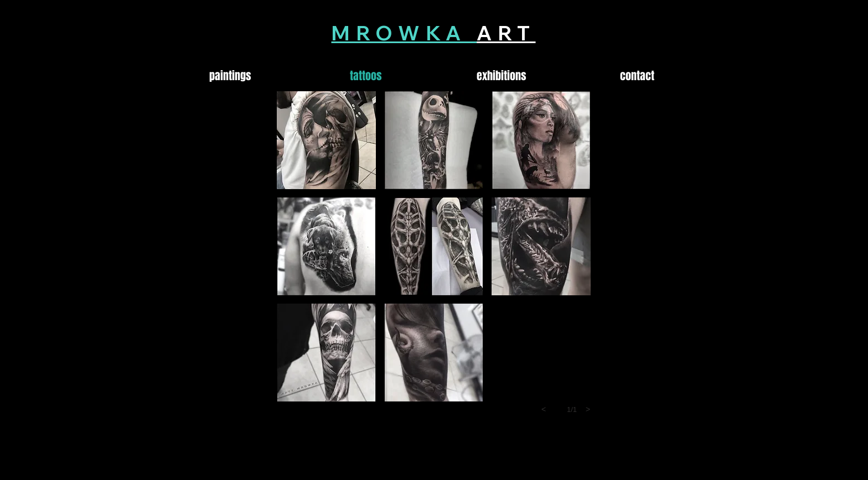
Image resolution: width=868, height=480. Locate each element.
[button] (326, 140)
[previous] (544, 409)
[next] (588, 409)
